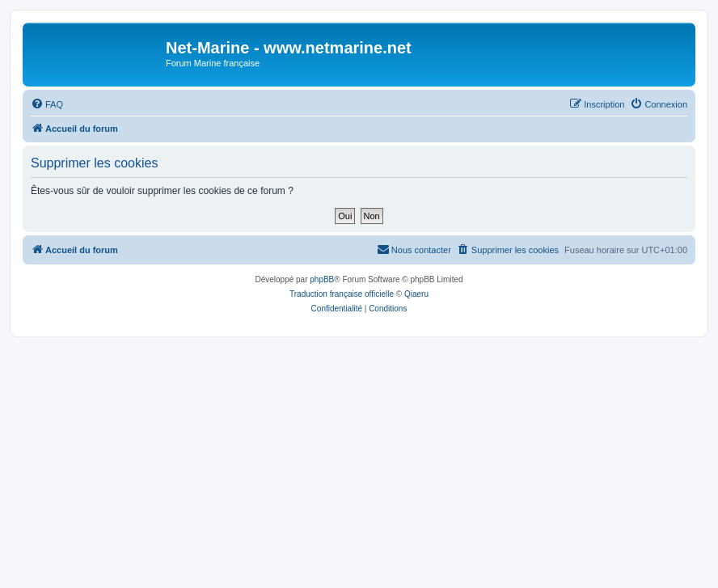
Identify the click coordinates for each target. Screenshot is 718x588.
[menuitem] (47, 104)
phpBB (322, 279)
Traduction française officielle (342, 294)
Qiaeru (416, 294)
